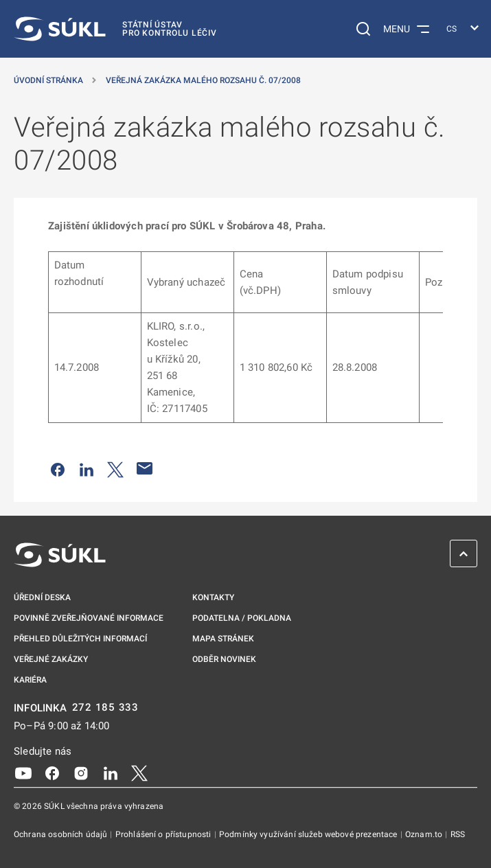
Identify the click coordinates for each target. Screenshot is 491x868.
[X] (139, 772)
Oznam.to (425, 834)
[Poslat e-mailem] (145, 468)
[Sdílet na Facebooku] (58, 468)
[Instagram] (81, 772)
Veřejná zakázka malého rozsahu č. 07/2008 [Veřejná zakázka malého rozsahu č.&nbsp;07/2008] (203, 80)
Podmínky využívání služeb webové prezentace (309, 834)
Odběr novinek (224, 659)
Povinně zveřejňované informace (89, 618)
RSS (458, 834)
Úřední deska (42, 597)
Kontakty (213, 597)
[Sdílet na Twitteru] (115, 468)
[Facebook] (52, 772)
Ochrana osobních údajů (61, 834)
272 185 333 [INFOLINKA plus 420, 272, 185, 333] (105, 708)
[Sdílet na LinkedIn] (87, 468)
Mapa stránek (223, 639)
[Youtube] (23, 772)
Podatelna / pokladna (242, 618)
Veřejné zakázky (51, 659)
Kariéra (30, 680)
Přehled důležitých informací (80, 639)
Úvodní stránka (48, 80)
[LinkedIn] (111, 772)
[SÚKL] (115, 29)
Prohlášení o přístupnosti (164, 834)
